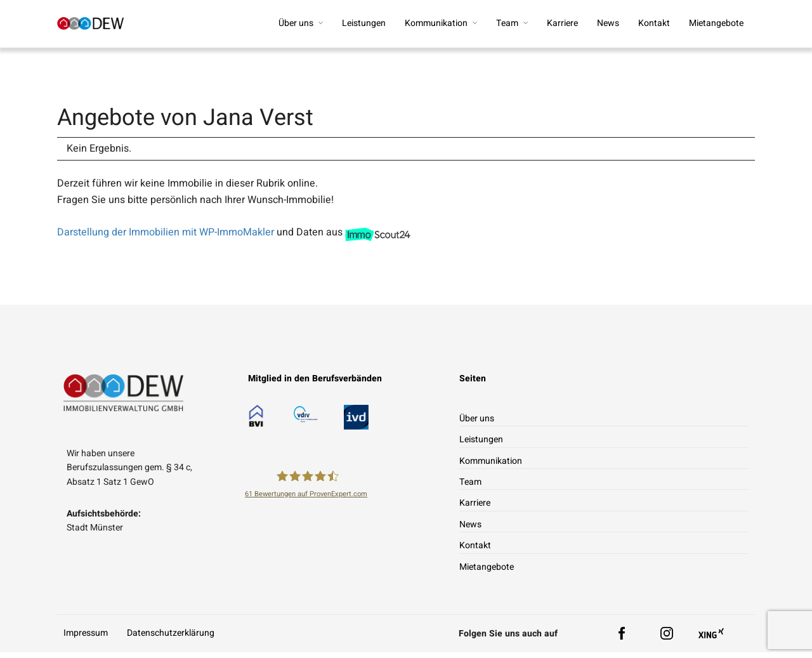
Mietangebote (716, 23)
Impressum (86, 639)
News (608, 23)
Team (507, 23)
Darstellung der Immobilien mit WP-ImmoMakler (166, 238)
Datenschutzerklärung (171, 639)
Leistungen (364, 23)
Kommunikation (436, 23)
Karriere (562, 23)
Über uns (296, 23)
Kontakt (654, 23)
